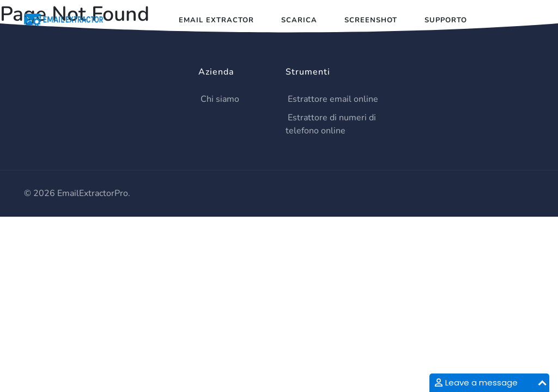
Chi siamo (220, 99)
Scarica (299, 20)
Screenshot (371, 20)
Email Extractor (216, 20)
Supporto (446, 20)
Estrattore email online (333, 99)
